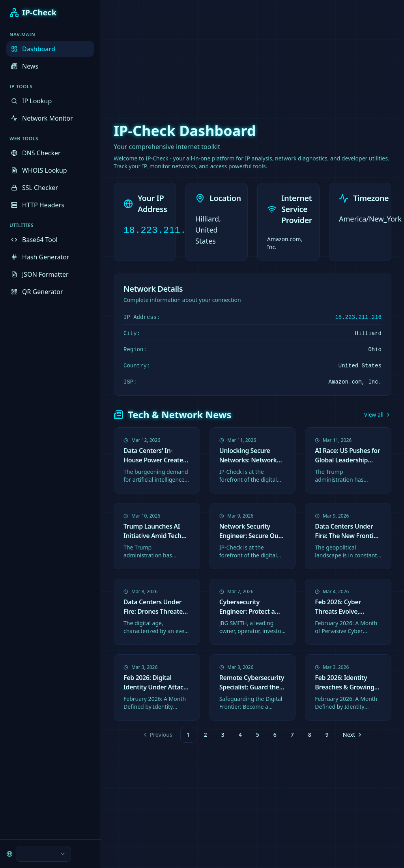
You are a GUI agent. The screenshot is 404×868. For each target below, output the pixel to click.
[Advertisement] (202, 55)
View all (378, 414)
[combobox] (43, 854)
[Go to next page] (352, 735)
